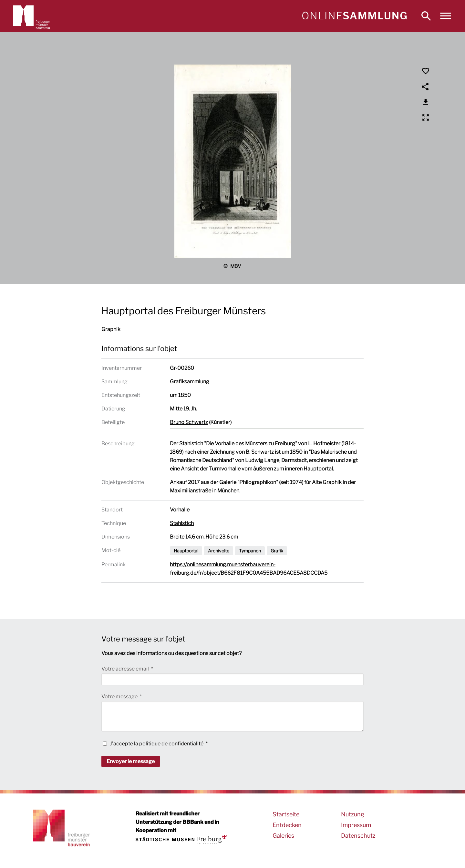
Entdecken (287, 825)
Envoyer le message (131, 761)
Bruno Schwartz (189, 422)
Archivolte (219, 551)
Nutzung (353, 814)
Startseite (286, 814)
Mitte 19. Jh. (183, 409)
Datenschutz (358, 836)
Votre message (120, 696)
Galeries (283, 836)
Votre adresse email (126, 669)
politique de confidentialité (171, 744)
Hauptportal (186, 551)
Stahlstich (182, 523)
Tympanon (250, 551)
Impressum (356, 825)
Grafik (277, 551)
